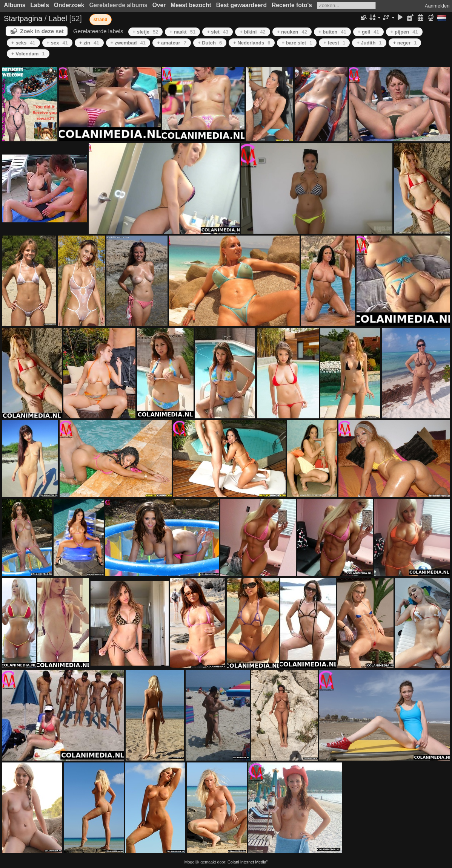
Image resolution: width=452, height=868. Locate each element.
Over (159, 5)
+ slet (218, 32)
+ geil (368, 32)
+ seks (23, 43)
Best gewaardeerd (241, 5)
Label (58, 18)
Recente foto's (292, 5)
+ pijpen (404, 32)
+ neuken (292, 32)
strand (101, 20)
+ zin (89, 43)
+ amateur (172, 43)
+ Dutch (210, 43)
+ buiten (332, 32)
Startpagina (23, 18)
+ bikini (253, 32)
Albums (15, 5)
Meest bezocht (191, 5)
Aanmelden (437, 6)
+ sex (57, 43)
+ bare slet (297, 43)
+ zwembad (128, 43)
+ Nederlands (252, 43)
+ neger (405, 43)
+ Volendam (28, 54)
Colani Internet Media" (248, 862)
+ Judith (369, 43)
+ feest (334, 43)
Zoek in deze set (42, 31)
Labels (39, 5)
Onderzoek (69, 5)
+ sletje (146, 32)
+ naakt (182, 32)
